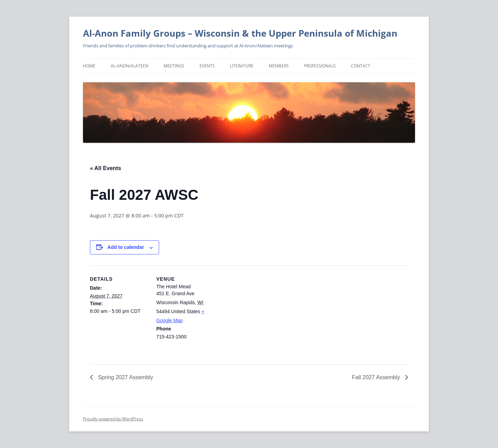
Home (89, 66)
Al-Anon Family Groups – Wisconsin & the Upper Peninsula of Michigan (240, 33)
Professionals (320, 66)
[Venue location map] (259, 313)
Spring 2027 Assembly (125, 377)
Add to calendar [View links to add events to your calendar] (126, 247)
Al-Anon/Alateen (130, 66)
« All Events (105, 168)
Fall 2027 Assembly (377, 377)
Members (279, 66)
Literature (242, 66)
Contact (361, 66)
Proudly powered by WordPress (113, 419)
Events (207, 66)
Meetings (174, 66)
